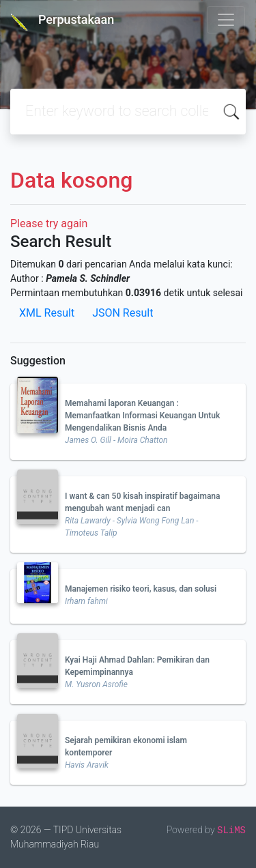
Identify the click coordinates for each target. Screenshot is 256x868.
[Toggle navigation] (226, 20)
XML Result (47, 313)
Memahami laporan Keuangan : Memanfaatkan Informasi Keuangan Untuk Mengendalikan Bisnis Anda (142, 416)
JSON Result (123, 313)
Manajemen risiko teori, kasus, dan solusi (141, 589)
